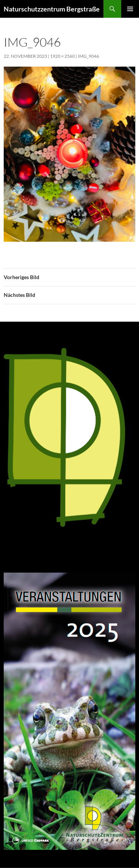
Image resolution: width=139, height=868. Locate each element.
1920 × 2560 (62, 56)
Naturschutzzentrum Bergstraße (52, 9)
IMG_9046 (88, 56)
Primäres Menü (130, 9)
